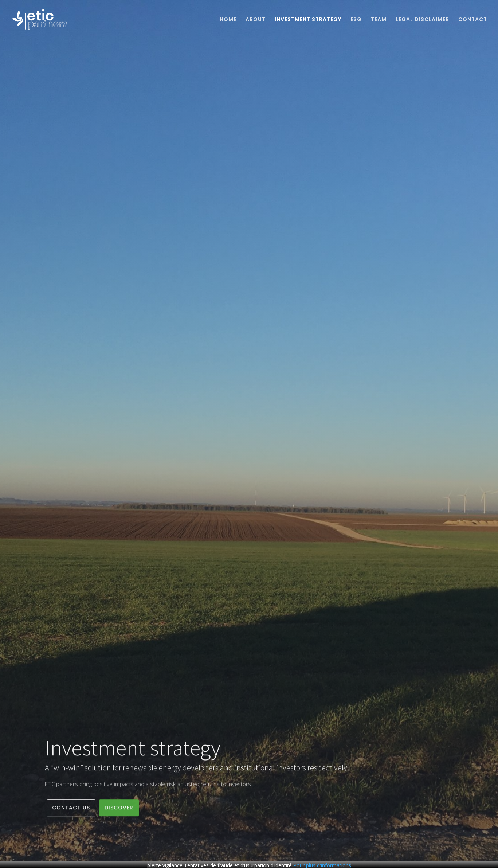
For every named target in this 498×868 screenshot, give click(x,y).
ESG (356, 20)
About (256, 20)
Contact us (71, 810)
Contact (473, 20)
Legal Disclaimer (422, 20)
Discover (119, 810)
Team (379, 20)
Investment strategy (308, 20)
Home (228, 20)
